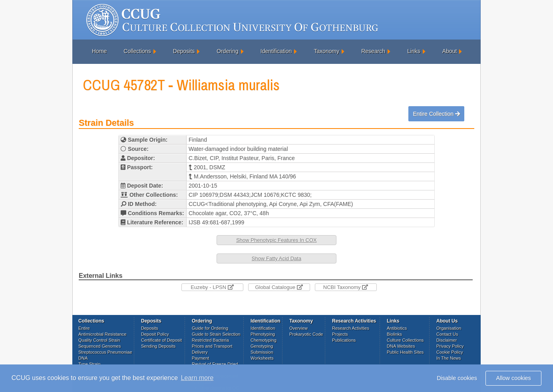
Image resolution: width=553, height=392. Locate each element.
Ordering (227, 51)
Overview (298, 328)
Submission (262, 352)
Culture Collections (405, 340)
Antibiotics (397, 328)
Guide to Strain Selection (216, 334)
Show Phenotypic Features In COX (276, 240)
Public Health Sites (405, 352)
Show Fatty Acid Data (276, 258)
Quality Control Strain (99, 340)
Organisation (449, 328)
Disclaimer (447, 340)
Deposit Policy (155, 334)
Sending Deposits (158, 346)
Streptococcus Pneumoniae (105, 352)
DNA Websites (401, 346)
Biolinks (394, 334)
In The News (449, 358)
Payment (200, 358)
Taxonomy (326, 51)
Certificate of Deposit (161, 340)
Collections (137, 51)
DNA (83, 358)
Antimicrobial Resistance (102, 334)
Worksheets (262, 358)
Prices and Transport (212, 346)
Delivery (200, 352)
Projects (340, 334)
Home (99, 51)
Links (414, 51)
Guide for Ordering (210, 328)
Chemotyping (264, 340)
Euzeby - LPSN (212, 287)
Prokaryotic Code (306, 334)
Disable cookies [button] (457, 378)
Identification (276, 51)
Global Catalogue (279, 287)
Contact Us (447, 334)
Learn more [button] (197, 378)
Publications (344, 340)
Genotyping (262, 346)
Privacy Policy (450, 346)
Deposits (184, 51)
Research (373, 51)
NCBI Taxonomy (346, 287)
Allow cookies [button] (514, 378)
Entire (84, 328)
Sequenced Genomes (99, 346)
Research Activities (351, 328)
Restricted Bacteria (210, 340)
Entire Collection (436, 114)
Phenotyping (263, 334)
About (450, 51)
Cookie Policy (450, 352)
